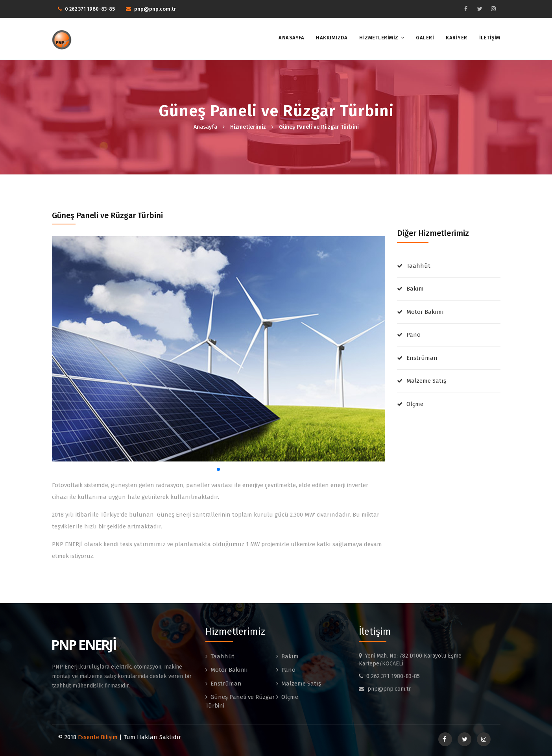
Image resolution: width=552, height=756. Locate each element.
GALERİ (425, 38)
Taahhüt (418, 266)
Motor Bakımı (425, 312)
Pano (414, 335)
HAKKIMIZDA (332, 38)
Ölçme (415, 404)
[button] (218, 469)
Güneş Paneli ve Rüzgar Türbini (319, 127)
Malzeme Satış (426, 381)
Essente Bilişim (98, 737)
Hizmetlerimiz (248, 127)
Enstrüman (422, 358)
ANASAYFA (291, 38)
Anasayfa (205, 127)
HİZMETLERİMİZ (379, 38)
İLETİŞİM (490, 38)
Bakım (415, 289)
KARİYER (457, 38)
